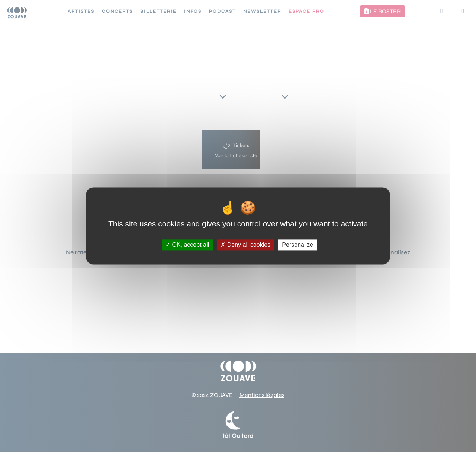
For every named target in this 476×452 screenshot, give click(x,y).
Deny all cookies (245, 245)
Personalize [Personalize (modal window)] (297, 245)
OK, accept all (187, 245)
